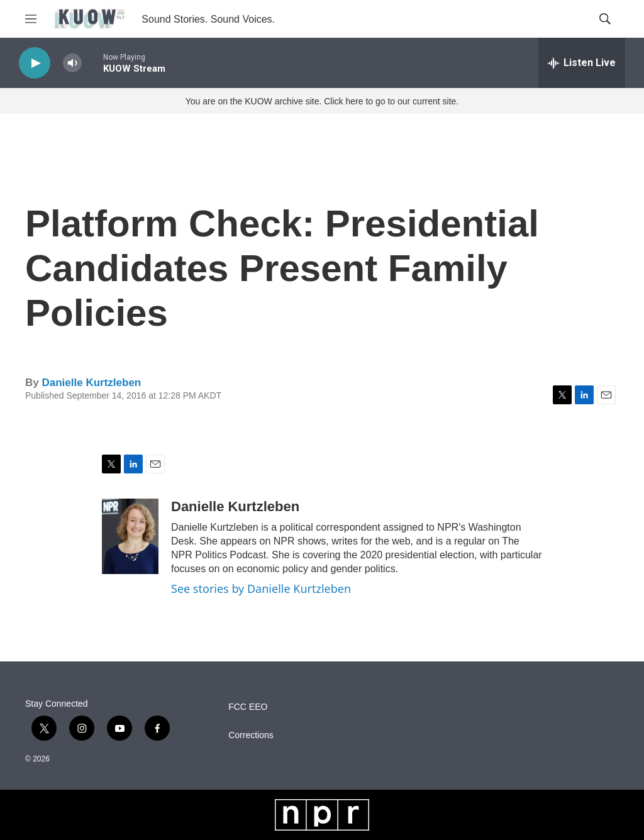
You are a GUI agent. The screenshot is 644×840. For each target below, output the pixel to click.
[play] (35, 63)
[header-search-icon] (605, 19)
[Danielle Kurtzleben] (130, 536)
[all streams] (582, 63)
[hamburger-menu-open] (31, 19)
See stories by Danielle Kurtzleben (261, 589)
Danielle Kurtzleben (91, 383)
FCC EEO (248, 707)
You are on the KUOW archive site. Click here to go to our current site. (322, 101)
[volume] (72, 63)
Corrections (251, 735)
